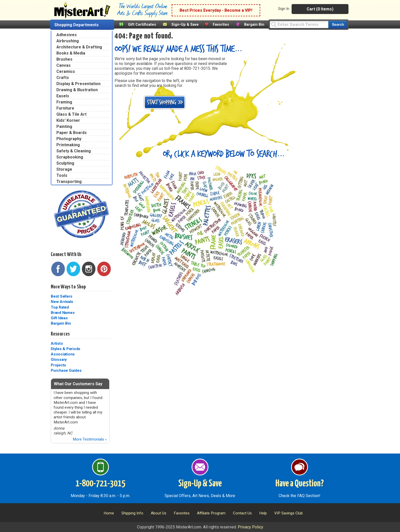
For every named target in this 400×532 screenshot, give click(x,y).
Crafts (63, 78)
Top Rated (60, 307)
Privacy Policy (251, 527)
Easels (63, 96)
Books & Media (71, 53)
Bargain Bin (254, 25)
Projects (58, 365)
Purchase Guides (66, 370)
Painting (64, 127)
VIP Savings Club (289, 513)
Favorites (221, 25)
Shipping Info (132, 513)
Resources (60, 334)
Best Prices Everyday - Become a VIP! (216, 10)
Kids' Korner (68, 120)
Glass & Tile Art (71, 114)
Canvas (64, 65)
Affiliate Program (211, 513)
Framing (64, 102)
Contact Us (242, 513)
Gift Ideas (59, 318)
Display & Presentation (78, 84)
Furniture (65, 108)
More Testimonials (90, 439)
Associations (63, 354)
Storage (64, 169)
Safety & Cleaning (74, 151)
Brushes (64, 59)
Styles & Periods (65, 349)
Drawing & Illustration (77, 90)
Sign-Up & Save (185, 25)
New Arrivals (62, 302)
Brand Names (63, 313)
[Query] (299, 24)
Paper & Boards (72, 133)
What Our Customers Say (78, 384)
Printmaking (68, 145)
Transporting (69, 182)
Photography (69, 139)
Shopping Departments (77, 25)
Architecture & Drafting (79, 47)
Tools (62, 175)
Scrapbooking (70, 157)
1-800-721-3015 (100, 484)
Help (263, 513)
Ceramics (66, 71)
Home (109, 513)
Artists (57, 343)
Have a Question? (300, 484)
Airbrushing (68, 41)
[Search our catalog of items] (338, 25)
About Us (159, 513)
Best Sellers (62, 296)
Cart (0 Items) (320, 9)
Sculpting (65, 163)
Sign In (284, 9)
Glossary (59, 360)
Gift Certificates (142, 25)
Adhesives (67, 35)
